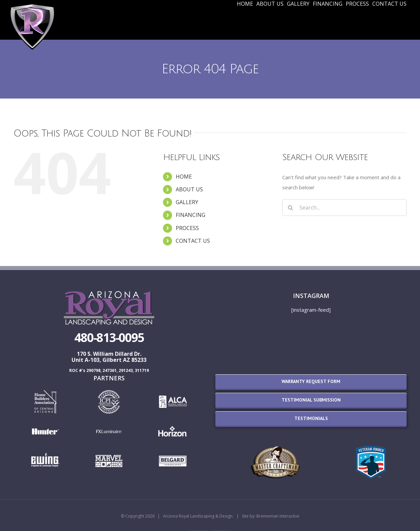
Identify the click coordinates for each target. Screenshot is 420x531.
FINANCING (191, 215)
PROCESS (187, 228)
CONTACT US (193, 241)
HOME (184, 177)
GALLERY (187, 202)
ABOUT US (189, 189)
